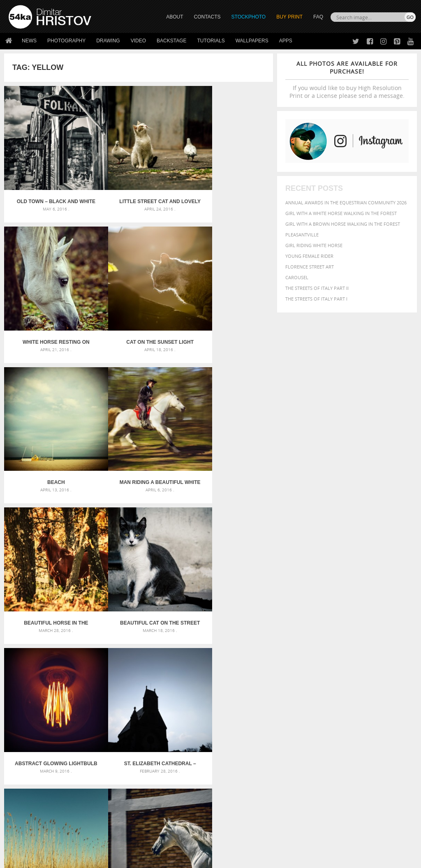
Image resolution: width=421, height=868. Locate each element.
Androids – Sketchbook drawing (188, 675)
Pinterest (231, 802)
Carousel (297, 277)
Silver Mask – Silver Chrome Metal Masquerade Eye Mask (73, 705)
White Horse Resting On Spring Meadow (228, 187)
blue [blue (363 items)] (370, 683)
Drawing (108, 41)
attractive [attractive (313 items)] (329, 674)
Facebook (231, 781)
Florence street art (310, 267)
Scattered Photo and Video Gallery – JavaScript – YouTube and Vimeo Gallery (73, 675)
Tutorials (211, 41)
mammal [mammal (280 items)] (294, 705)
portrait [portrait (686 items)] (337, 713)
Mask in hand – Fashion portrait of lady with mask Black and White (73, 685)
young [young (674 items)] (361, 721)
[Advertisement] (212, 628)
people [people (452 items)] (294, 713)
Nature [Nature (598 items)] (330, 705)
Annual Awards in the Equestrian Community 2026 (346, 203)
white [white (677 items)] (317, 721)
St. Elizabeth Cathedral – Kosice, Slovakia (49, 566)
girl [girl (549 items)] (335, 697)
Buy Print (289, 17)
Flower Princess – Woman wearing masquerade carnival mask (73, 714)
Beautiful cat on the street (139, 440)
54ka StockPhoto (29, 780)
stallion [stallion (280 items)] (386, 714)
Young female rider (309, 256)
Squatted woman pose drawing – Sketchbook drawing (211, 705)
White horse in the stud (228, 566)
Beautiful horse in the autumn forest (49, 440)
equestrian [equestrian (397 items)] (362, 690)
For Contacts (126, 811)
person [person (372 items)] (313, 713)
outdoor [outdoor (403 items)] (365, 705)
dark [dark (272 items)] (319, 691)
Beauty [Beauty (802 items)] (332, 682)
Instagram (232, 791)
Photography (66, 41)
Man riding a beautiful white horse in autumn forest (228, 313)
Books (117, 790)
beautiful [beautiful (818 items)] (302, 682)
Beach (139, 313)
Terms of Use (122, 859)
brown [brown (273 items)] (384, 683)
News (29, 41)
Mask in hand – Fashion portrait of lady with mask (73, 695)
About (117, 770)
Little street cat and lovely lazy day (138, 187)
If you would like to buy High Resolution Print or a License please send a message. (347, 80)
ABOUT (175, 17)
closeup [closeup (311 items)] (401, 683)
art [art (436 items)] (311, 674)
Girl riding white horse (314, 245)
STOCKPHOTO (249, 17)
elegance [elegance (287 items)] (336, 691)
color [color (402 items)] (293, 690)
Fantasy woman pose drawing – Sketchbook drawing (211, 685)
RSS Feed (180, 840)
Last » (191, 598)
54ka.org (77, 859)
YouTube (230, 813)
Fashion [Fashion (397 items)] (296, 697)
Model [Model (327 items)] (311, 705)
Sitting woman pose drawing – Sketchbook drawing (211, 714)
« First (87, 598)
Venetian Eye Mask (143, 840)
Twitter (229, 770)
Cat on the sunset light (49, 313)
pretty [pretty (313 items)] (360, 713)
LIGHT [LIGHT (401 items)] (389, 697)
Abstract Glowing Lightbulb (228, 440)
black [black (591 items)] (355, 682)
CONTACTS (207, 17)
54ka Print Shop (27, 770)
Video (138, 41)
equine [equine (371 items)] (387, 690)
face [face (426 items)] (402, 690)
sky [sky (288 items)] (372, 714)
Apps (286, 41)
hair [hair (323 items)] (347, 697)
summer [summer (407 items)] (296, 721)
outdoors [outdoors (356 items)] (391, 705)
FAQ (318, 17)
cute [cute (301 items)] (308, 691)
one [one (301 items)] (347, 705)
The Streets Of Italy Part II (317, 288)
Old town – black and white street (49, 187)
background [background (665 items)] (363, 674)
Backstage (171, 41)
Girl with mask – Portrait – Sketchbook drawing (207, 695)
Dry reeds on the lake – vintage (139, 566)
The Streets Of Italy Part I (316, 299)
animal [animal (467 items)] (295, 674)
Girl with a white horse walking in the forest (341, 213)
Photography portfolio (38, 790)
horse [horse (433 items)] (372, 697)
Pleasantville (302, 235)
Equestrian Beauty (94, 840)
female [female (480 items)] (317, 697)
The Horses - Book (30, 800)
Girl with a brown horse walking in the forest (343, 224)
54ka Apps (20, 811)
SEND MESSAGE (361, 792)
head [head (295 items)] (358, 698)
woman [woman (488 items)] (338, 721)
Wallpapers (252, 41)
